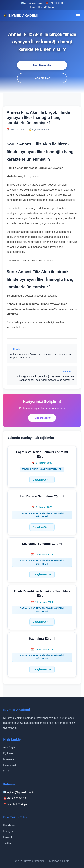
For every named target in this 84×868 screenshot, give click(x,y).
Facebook (9, 825)
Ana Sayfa (9, 747)
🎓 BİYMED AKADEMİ (20, 16)
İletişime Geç (42, 78)
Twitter (7, 843)
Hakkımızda (10, 765)
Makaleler (9, 759)
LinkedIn (8, 837)
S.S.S (7, 771)
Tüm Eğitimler (42, 418)
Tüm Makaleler (42, 65)
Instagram (9, 831)
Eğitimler (8, 753)
